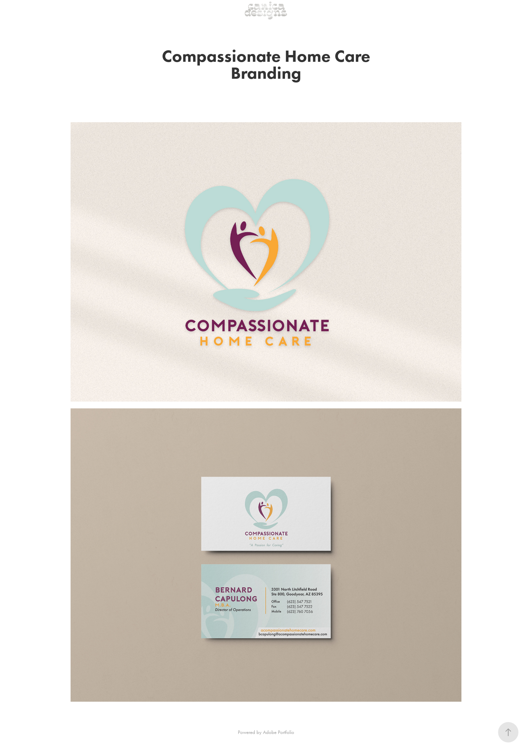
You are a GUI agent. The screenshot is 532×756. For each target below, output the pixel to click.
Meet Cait (69, 10)
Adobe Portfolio (279, 732)
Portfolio (24, 10)
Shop (46, 10)
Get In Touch (100, 10)
